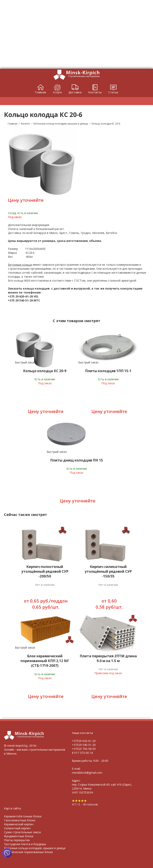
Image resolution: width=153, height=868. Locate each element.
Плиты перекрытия (17, 840)
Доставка (75, 92)
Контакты (95, 92)
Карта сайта (12, 808)
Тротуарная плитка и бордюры (25, 844)
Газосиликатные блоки (20, 820)
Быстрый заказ (25, 362)
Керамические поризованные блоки (28, 852)
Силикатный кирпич (17, 828)
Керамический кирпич (19, 824)
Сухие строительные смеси (22, 832)
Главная (40, 92)
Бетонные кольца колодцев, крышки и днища (35, 848)
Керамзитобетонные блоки (23, 816)
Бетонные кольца (20, 265)
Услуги (57, 92)
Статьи (113, 92)
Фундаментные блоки (19, 836)
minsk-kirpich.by (17, 746)
